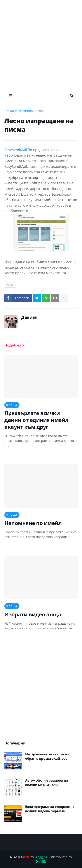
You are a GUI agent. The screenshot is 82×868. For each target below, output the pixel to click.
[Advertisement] (41, 45)
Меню (10, 96)
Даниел (29, 317)
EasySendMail (16, 150)
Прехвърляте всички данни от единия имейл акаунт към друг (36, 420)
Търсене (72, 96)
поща (40, 111)
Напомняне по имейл (33, 523)
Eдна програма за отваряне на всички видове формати (50, 809)
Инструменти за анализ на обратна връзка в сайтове (47, 756)
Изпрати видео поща (33, 614)
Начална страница (19, 111)
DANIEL (41, 861)
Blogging (41, 857)
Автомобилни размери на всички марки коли (46, 783)
